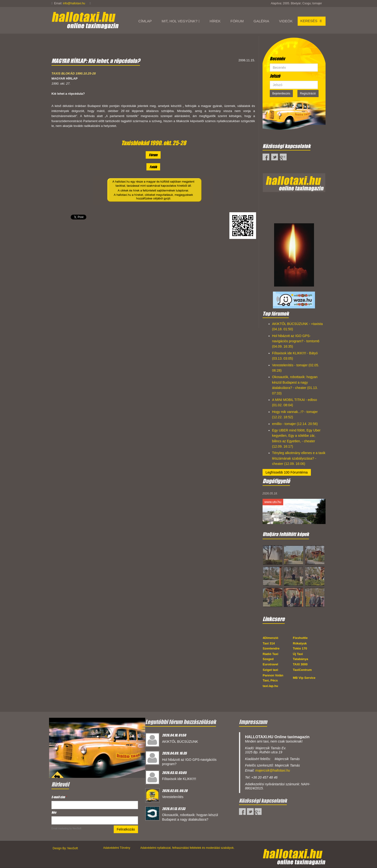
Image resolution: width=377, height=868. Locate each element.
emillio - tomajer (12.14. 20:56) (295, 424)
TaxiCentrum (302, 670)
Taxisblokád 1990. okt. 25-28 (154, 143)
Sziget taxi (270, 670)
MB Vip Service (304, 678)
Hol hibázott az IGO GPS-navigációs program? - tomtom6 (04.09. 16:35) (296, 341)
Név (54, 812)
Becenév (277, 59)
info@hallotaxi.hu (74, 3)
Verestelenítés (173, 797)
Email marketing (60, 828)
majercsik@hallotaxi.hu (273, 770)
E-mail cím (59, 797)
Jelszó (275, 76)
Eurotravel (270, 664)
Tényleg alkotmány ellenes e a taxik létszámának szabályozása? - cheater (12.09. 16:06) (299, 458)
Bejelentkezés (281, 94)
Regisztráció (308, 94)
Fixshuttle (300, 638)
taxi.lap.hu (270, 686)
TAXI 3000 (300, 664)
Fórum (153, 155)
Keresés (312, 21)
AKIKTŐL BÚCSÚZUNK (180, 742)
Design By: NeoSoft (65, 848)
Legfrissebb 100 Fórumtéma (287, 472)
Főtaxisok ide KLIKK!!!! (179, 779)
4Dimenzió (271, 638)
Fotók (153, 167)
